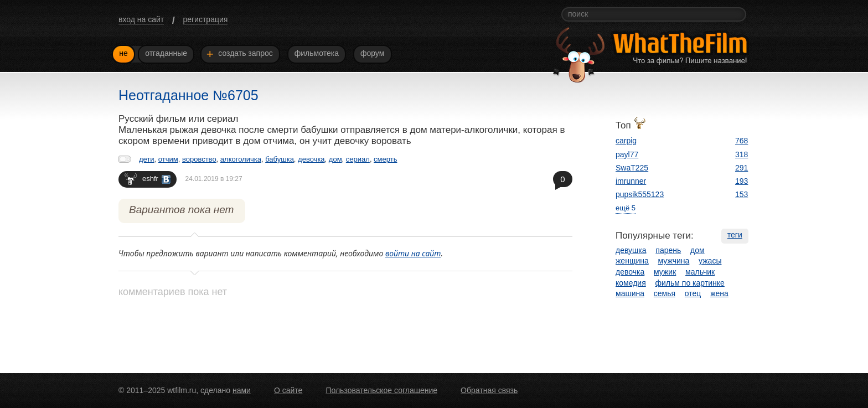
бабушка (280, 159)
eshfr (148, 179)
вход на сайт (141, 19)
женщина (632, 261)
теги (735, 235)
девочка (311, 159)
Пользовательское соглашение (381, 390)
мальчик (700, 272)
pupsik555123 (640, 194)
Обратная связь (489, 390)
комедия (631, 283)
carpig (626, 141)
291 (742, 168)
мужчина (674, 261)
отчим (168, 159)
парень (668, 250)
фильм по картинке (690, 283)
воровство (199, 159)
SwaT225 (632, 168)
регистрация (205, 19)
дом (335, 159)
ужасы (710, 261)
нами (242, 390)
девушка (631, 250)
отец (693, 293)
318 (742, 154)
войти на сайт (413, 253)
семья (665, 293)
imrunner (631, 181)
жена (719, 293)
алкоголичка (241, 159)
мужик (665, 272)
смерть (385, 159)
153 (742, 194)
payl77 (627, 154)
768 (742, 141)
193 (742, 181)
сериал (358, 159)
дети (147, 159)
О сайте (288, 390)
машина (630, 293)
